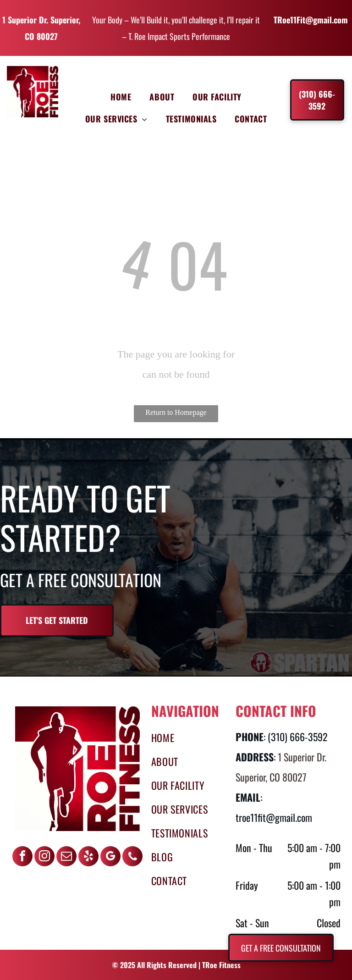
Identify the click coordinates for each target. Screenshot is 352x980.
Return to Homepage (176, 412)
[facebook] (22, 857)
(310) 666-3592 (298, 737)
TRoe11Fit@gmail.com (311, 20)
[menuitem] (121, 97)
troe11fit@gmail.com (274, 817)
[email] (66, 857)
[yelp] (88, 857)
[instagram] (44, 857)
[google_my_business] (110, 857)
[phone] (132, 857)
